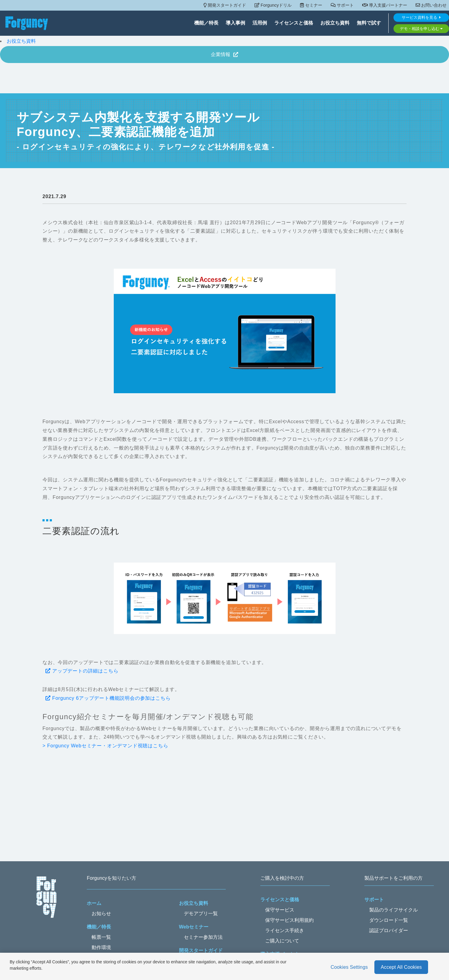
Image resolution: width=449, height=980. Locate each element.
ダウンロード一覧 (389, 920)
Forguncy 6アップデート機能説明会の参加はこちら (108, 698)
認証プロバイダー (389, 930)
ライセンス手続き (285, 930)
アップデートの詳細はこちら (82, 671)
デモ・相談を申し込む (421, 29)
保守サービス (280, 910)
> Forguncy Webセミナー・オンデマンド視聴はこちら (105, 746)
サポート (342, 5)
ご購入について (282, 941)
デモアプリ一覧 (201, 914)
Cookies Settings (349, 967)
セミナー (311, 5)
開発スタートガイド (225, 5)
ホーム (94, 903)
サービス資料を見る (421, 18)
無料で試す (369, 23)
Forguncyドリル (273, 5)
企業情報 (224, 54)
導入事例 (235, 23)
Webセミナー (194, 927)
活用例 (260, 23)
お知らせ (101, 914)
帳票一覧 (101, 937)
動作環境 (101, 947)
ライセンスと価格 (294, 23)
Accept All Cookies (401, 967)
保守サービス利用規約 (289, 920)
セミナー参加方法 (203, 937)
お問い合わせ (431, 5)
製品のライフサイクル (393, 910)
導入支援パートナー (385, 5)
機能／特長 (206, 23)
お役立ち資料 (335, 23)
